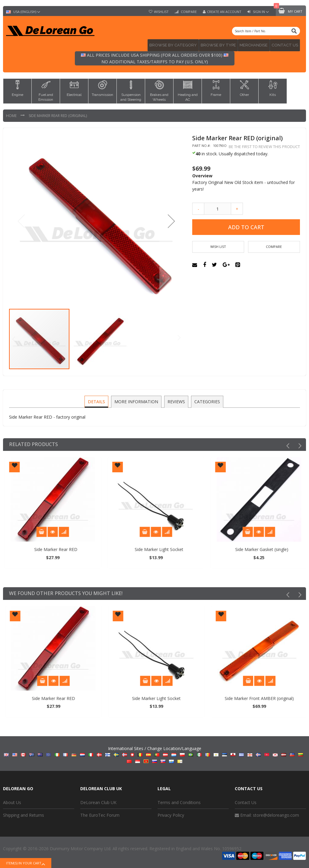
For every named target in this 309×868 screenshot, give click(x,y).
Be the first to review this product (264, 145)
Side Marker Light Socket (208, 548)
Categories (206, 399)
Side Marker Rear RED (105, 548)
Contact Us (246, 801)
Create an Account (224, 12)
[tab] (97, 400)
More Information (137, 399)
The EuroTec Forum (100, 814)
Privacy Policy (171, 814)
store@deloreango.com (276, 814)
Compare (188, 12)
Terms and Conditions (179, 801)
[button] (171, 220)
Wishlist (161, 12)
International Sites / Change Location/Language (155, 753)
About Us (12, 801)
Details (97, 399)
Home (12, 114)
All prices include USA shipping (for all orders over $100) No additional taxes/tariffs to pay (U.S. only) (155, 57)
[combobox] (266, 31)
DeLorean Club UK (98, 801)
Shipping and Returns (24, 814)
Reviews (176, 399)
